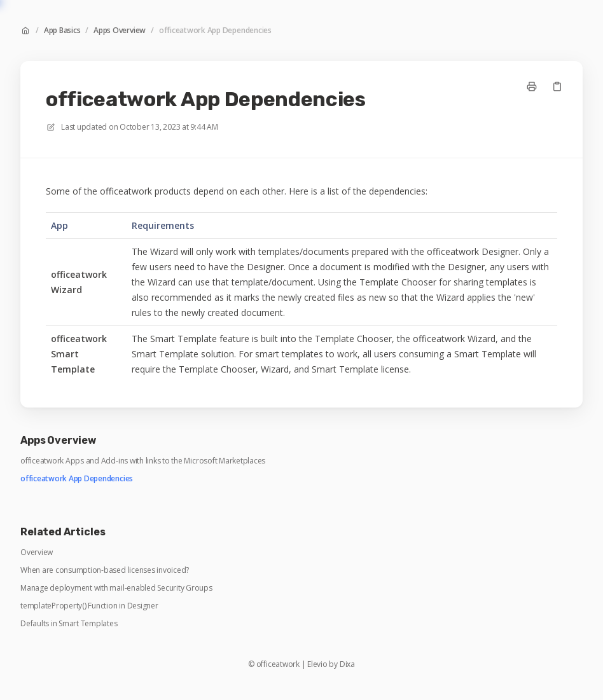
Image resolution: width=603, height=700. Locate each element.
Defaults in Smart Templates (69, 624)
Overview (37, 552)
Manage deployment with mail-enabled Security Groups (116, 588)
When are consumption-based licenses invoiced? (105, 570)
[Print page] (532, 86)
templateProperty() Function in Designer (89, 606)
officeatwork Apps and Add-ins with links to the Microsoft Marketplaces (143, 461)
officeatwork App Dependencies (215, 31)
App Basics (62, 31)
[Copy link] (557, 86)
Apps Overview (120, 31)
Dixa (347, 664)
